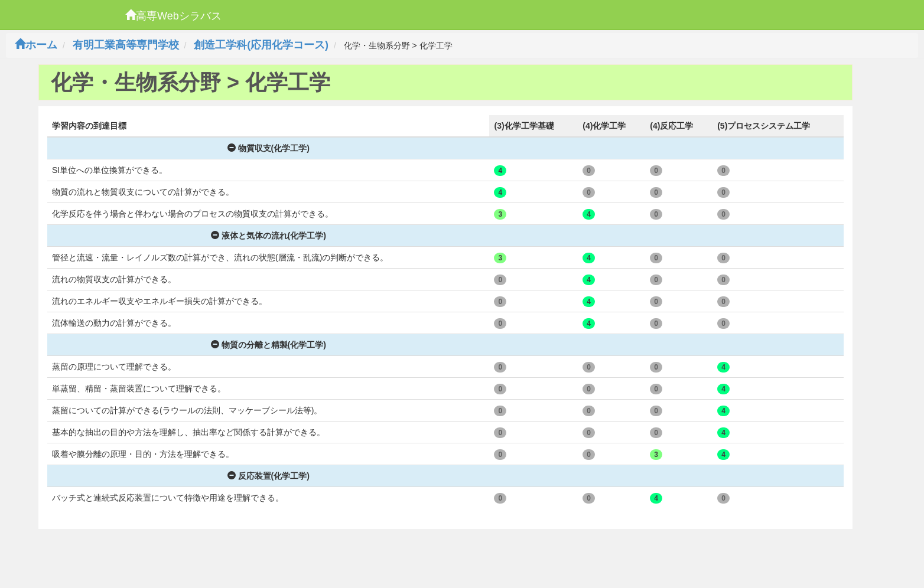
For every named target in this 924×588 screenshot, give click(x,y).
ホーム (36, 45)
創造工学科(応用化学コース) (261, 45)
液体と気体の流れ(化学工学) (269, 236)
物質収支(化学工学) (269, 148)
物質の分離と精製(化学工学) (269, 345)
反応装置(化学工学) (269, 476)
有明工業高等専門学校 (126, 45)
